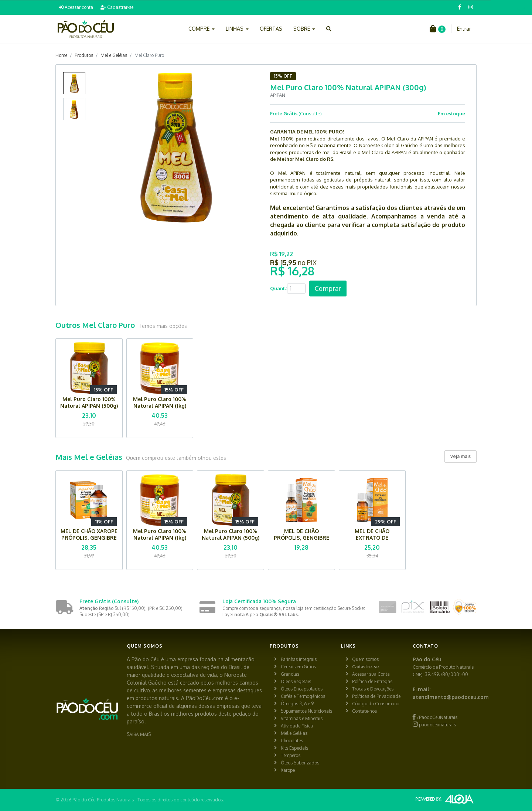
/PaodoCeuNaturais (435, 717)
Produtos (84, 55)
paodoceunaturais (434, 725)
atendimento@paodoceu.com (451, 697)
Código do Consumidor (376, 704)
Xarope (288, 770)
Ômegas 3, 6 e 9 (297, 704)
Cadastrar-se (117, 7)
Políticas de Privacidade (376, 696)
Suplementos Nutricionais (306, 711)
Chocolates (292, 741)
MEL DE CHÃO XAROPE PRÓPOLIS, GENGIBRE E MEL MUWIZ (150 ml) (89, 538)
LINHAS (237, 29)
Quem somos (365, 659)
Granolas (290, 674)
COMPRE (202, 29)
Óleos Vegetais (296, 681)
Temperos (291, 755)
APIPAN (278, 95)
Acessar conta (76, 7)
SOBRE (304, 29)
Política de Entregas (372, 681)
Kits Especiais (294, 748)
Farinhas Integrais (299, 659)
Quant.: (279, 288)
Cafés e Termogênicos (303, 696)
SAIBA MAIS (139, 734)
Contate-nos (364, 711)
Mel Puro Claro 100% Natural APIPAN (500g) (89, 402)
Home (61, 55)
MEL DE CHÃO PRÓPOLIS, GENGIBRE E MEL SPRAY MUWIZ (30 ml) (301, 541)
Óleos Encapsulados (302, 689)
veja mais (461, 456)
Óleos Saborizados (300, 763)
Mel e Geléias (114, 55)
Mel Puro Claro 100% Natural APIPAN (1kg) (160, 402)
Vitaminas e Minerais (302, 718)
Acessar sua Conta (371, 674)
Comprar (328, 288)
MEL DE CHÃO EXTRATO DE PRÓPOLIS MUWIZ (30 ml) (372, 541)
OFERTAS (271, 29)
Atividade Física (297, 726)
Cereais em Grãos (298, 667)
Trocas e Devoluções (373, 689)
